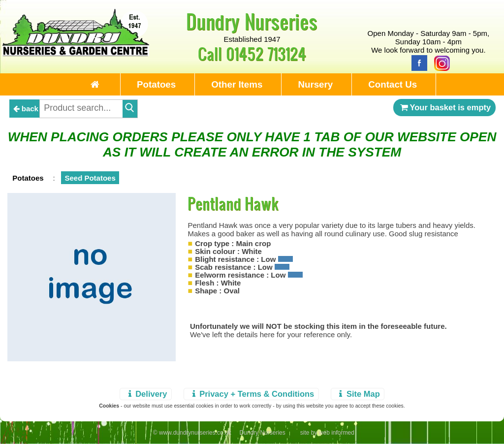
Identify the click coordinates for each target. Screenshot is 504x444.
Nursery (315, 84)
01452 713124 (266, 53)
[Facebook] (417, 62)
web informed (337, 433)
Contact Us (393, 84)
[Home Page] (76, 53)
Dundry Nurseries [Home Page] (252, 21)
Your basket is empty (444, 107)
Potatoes (156, 84)
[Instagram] (440, 62)
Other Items (237, 84)
